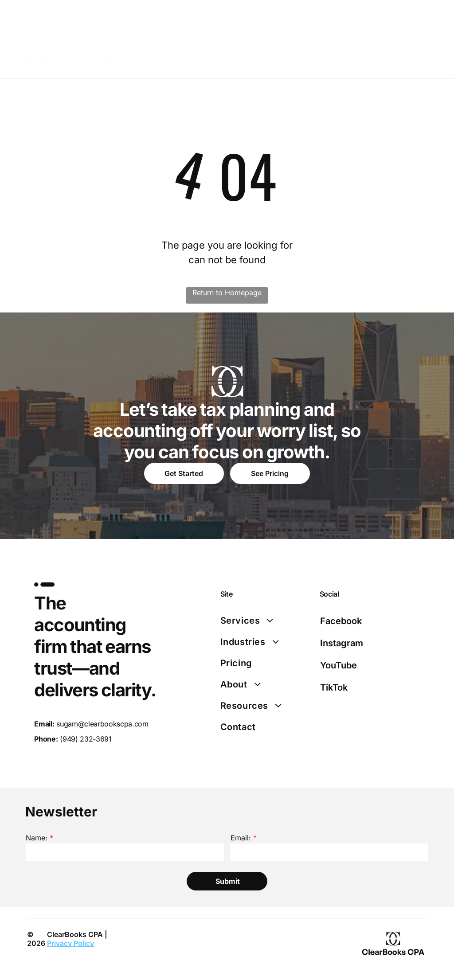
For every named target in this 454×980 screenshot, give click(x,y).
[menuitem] (267, 621)
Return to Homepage (227, 293)
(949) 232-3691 (86, 739)
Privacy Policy (70, 943)
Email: (241, 838)
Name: (37, 838)
